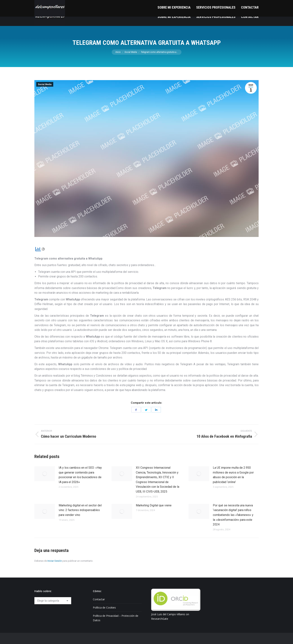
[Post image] (45, 474)
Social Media (45, 84)
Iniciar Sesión (55, 561)
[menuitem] (174, 17)
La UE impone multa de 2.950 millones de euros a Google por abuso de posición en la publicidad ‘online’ (233, 475)
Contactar (99, 599)
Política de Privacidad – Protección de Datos (116, 618)
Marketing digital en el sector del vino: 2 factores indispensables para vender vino (80, 510)
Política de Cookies (104, 607)
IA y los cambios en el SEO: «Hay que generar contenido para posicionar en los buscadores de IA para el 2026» (80, 475)
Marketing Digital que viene (154, 505)
